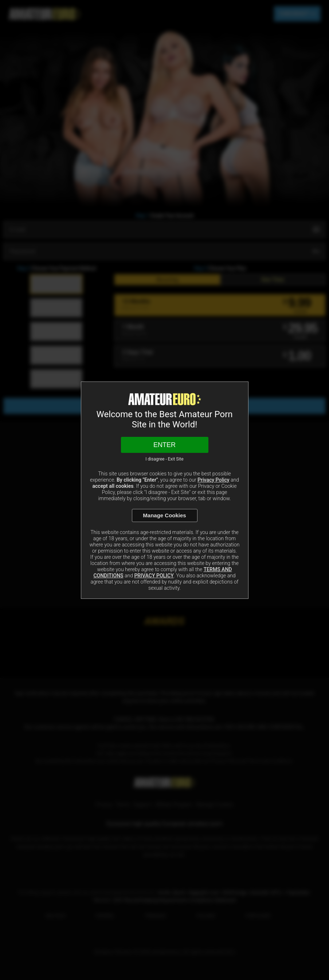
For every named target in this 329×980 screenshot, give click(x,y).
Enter (164, 445)
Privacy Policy (214, 480)
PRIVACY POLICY (154, 576)
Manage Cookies (164, 515)
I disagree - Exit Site (164, 459)
